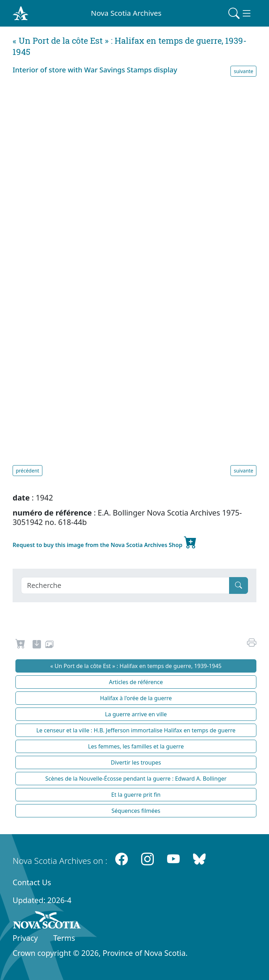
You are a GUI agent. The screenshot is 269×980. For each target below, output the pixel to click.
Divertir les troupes (136, 762)
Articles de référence (136, 682)
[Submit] (239, 585)
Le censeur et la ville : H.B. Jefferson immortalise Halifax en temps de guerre (136, 730)
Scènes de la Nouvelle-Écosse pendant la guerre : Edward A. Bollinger (136, 779)
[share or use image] (49, 645)
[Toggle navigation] (240, 13)
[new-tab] (37, 645)
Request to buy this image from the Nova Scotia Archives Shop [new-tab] (105, 542)
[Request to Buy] (20, 645)
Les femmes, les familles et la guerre (136, 746)
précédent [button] (27, 471)
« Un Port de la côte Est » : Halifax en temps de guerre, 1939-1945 (136, 666)
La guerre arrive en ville (136, 714)
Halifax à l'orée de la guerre (136, 698)
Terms (64, 938)
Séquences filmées (136, 811)
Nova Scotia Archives (126, 13)
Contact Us (32, 882)
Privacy (25, 938)
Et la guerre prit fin (136, 795)
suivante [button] (243, 71)
